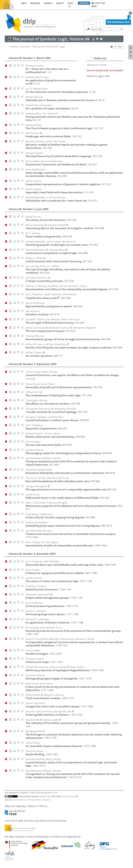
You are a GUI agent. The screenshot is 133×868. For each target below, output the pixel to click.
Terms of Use (19, 800)
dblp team (52, 793)
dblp (24, 3)
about (60, 3)
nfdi (70, 3)
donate (84, 3)
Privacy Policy (34, 800)
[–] (92, 58)
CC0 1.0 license (68, 796)
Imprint (47, 800)
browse (35, 3)
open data (47, 796)
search (48, 3)
